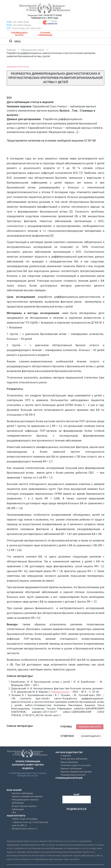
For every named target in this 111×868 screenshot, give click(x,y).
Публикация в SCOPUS (19, 34)
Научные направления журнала (76, 772)
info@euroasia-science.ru (25, 829)
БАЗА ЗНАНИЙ (14, 790)
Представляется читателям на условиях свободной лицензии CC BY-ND (51, 141)
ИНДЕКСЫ (28, 768)
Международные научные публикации (25, 801)
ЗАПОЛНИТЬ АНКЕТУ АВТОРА (28, 765)
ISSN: (10, 22)
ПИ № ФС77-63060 (53, 15)
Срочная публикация (45, 34)
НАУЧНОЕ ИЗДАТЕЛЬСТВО (69, 752)
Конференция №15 (91, 736)
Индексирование (69, 762)
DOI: (9, 28)
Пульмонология (60, 692)
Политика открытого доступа (75, 765)
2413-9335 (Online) (22, 25)
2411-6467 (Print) (21, 22)
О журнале (66, 756)
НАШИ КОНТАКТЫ (16, 816)
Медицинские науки (18, 67)
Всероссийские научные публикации (24, 808)
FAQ (14, 813)
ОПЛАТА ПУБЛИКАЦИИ (28, 761)
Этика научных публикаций (74, 759)
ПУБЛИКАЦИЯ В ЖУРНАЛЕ (69, 778)
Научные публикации (71, 769)
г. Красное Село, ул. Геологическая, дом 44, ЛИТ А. (30, 824)
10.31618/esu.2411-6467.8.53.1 (27, 28)
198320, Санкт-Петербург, (25, 819)
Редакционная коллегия (73, 775)
